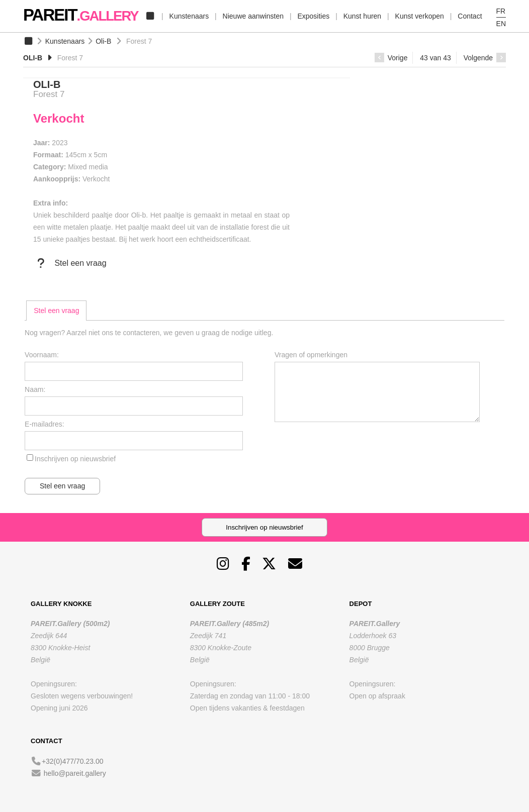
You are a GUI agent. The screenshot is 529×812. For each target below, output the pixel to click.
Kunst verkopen (420, 16)
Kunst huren (363, 16)
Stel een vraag (70, 263)
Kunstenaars (189, 16)
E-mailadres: (45, 424)
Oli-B (103, 41)
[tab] (56, 311)
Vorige (391, 58)
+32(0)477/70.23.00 (73, 761)
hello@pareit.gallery (75, 773)
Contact (470, 16)
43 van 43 (435, 58)
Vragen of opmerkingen (311, 355)
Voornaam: (42, 355)
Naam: (35, 389)
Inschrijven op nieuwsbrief (75, 459)
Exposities (313, 16)
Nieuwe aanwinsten (253, 16)
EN (501, 24)
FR (501, 11)
